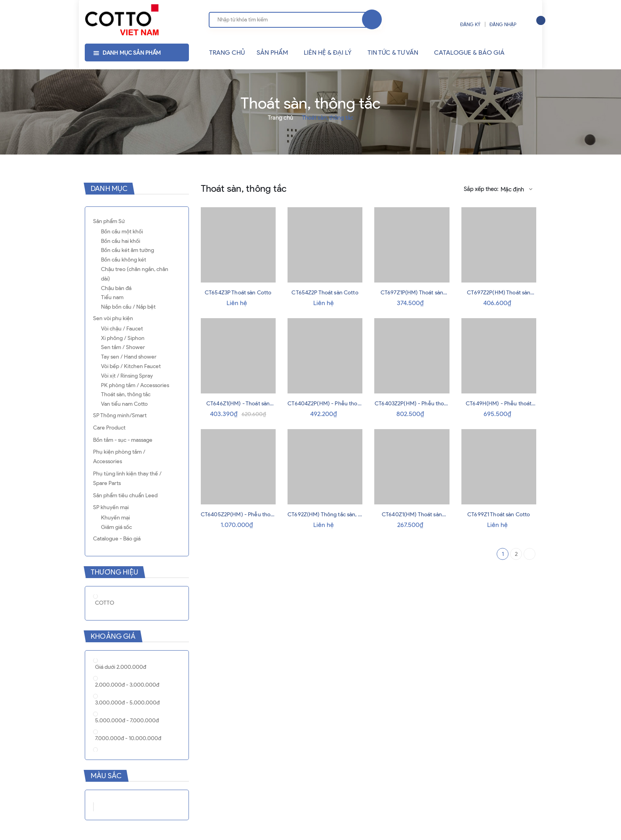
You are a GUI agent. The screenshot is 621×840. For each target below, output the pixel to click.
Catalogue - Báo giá (117, 539)
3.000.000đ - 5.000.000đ (127, 703)
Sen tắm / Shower (123, 347)
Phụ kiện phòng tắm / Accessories (119, 457)
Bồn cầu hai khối (121, 241)
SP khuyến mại (111, 507)
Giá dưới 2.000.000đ (121, 667)
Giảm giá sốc (116, 527)
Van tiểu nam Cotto (124, 404)
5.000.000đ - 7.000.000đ (127, 721)
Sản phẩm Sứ (109, 221)
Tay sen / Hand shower (129, 357)
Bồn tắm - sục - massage (123, 440)
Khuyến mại (115, 518)
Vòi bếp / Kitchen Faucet (131, 366)
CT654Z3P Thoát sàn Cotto (238, 293)
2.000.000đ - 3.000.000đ (127, 685)
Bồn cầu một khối (122, 232)
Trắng (93, 807)
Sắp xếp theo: (481, 189)
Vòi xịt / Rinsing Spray (127, 376)
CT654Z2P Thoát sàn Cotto (325, 293)
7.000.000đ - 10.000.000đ (128, 738)
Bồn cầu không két (124, 260)
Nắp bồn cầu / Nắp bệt (128, 307)
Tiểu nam (112, 297)
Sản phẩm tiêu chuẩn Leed (125, 495)
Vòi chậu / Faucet (122, 329)
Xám (113, 806)
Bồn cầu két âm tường (128, 250)
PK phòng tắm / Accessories (135, 385)
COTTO (105, 603)
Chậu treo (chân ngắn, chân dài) (135, 274)
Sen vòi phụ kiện (113, 318)
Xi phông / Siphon (123, 338)
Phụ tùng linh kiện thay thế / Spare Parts (127, 478)
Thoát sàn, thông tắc (126, 394)
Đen (105, 806)
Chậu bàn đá (116, 288)
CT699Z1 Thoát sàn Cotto (499, 514)
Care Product (109, 428)
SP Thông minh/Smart (120, 415)
